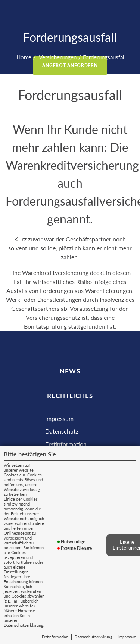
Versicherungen (57, 57)
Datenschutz (62, 431)
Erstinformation (55, 637)
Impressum (127, 637)
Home (24, 57)
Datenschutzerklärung (93, 637)
